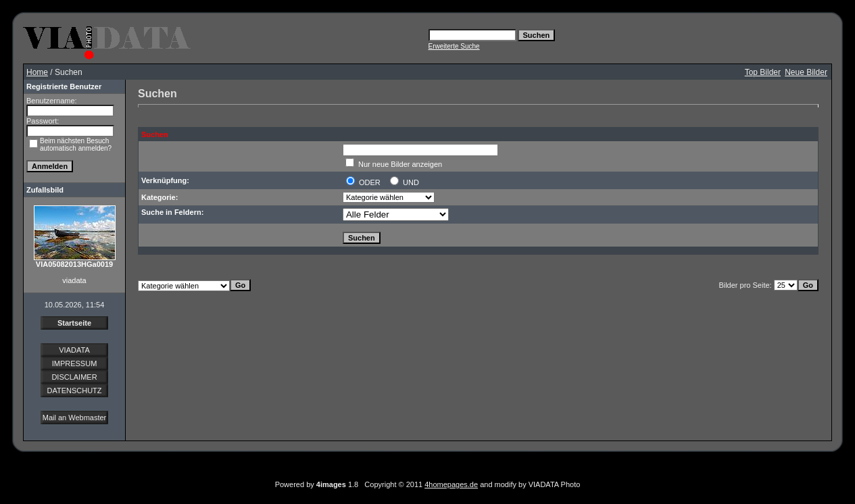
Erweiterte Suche (454, 46)
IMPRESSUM (75, 363)
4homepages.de (451, 484)
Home (37, 72)
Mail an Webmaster (75, 418)
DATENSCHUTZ (74, 390)
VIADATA (74, 350)
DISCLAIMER (74, 377)
